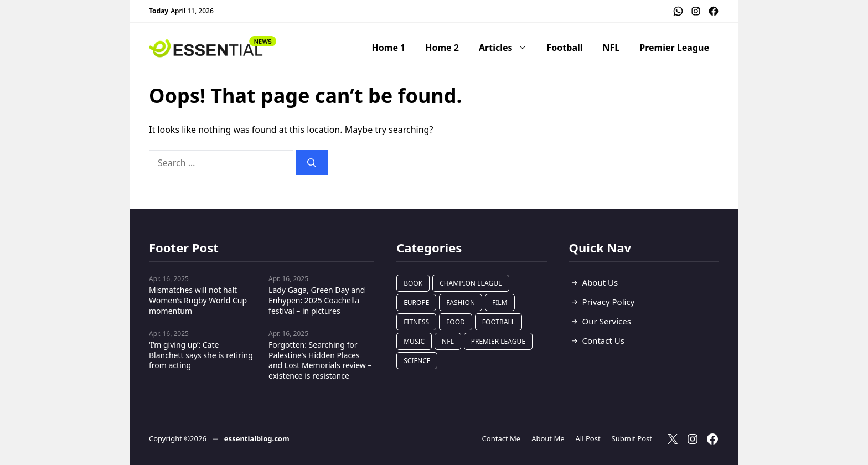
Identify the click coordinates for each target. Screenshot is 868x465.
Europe (416, 303)
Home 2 (442, 48)
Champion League (471, 283)
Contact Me (502, 438)
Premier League (674, 48)
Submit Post (632, 438)
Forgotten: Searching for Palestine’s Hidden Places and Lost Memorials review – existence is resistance (320, 360)
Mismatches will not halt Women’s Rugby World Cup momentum (198, 300)
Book (413, 283)
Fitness (416, 322)
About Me (548, 438)
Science (417, 361)
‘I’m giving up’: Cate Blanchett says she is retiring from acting (201, 355)
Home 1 (389, 48)
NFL (611, 48)
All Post (588, 438)
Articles (508, 48)
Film (500, 303)
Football (565, 48)
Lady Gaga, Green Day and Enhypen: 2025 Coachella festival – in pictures (317, 300)
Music (414, 341)
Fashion (461, 303)
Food (456, 322)
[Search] (312, 163)
